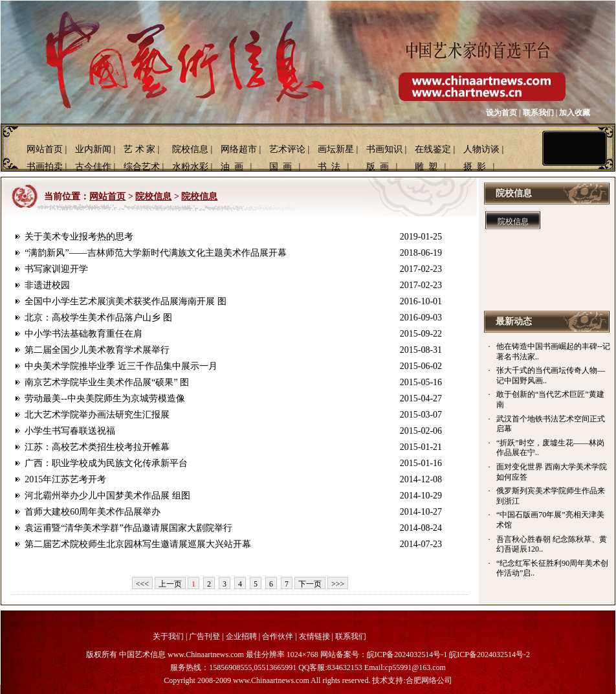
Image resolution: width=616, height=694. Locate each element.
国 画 (280, 167)
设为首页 (501, 113)
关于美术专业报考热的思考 (79, 237)
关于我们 (168, 636)
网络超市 (239, 149)
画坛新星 (336, 149)
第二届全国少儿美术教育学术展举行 (97, 350)
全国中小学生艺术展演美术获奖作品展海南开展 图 (126, 301)
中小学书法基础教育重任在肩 (83, 334)
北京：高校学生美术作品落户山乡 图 (98, 318)
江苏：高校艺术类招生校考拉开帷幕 (97, 447)
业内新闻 (93, 149)
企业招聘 (241, 636)
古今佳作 (93, 167)
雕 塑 (426, 167)
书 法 (329, 167)
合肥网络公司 (429, 680)
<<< (142, 584)
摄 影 (475, 167)
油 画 (232, 167)
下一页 (310, 584)
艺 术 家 (139, 149)
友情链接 (314, 636)
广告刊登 (204, 636)
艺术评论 (287, 149)
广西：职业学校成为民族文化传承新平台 (106, 463)
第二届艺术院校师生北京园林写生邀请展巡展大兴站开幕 (138, 544)
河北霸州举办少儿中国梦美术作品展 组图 (107, 496)
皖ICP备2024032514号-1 (407, 655)
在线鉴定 (433, 149)
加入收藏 (575, 113)
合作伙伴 (278, 636)
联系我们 (538, 113)
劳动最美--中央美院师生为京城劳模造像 (104, 398)
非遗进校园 (47, 285)
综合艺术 (142, 167)
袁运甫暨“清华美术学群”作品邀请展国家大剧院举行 (128, 528)
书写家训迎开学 (56, 269)
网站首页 (45, 149)
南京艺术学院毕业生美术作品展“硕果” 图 (107, 382)
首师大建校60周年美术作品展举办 (93, 512)
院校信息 (190, 149)
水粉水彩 (190, 167)
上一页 (170, 584)
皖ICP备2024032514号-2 (489, 655)
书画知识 (384, 149)
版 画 (378, 167)
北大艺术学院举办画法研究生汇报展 (97, 415)
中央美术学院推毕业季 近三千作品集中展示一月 (121, 366)
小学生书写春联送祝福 (70, 431)
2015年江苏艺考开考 (65, 479)
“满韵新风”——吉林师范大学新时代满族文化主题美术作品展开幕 (155, 253)
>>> (338, 584)
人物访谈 (481, 149)
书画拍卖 (45, 167)
